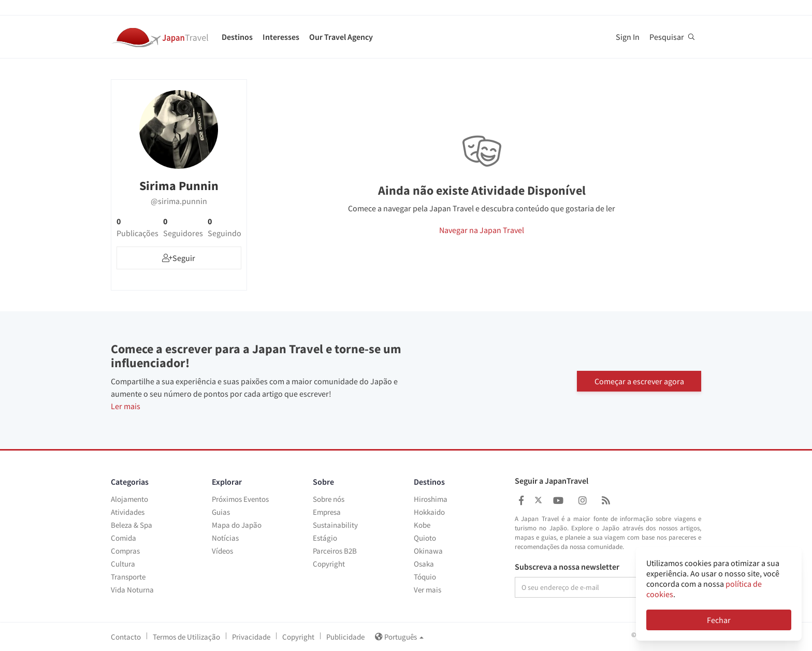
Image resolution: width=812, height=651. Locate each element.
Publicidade (345, 637)
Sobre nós (329, 499)
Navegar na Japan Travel (482, 230)
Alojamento (129, 499)
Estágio (325, 538)
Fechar (719, 620)
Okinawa (428, 551)
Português (399, 637)
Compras (125, 551)
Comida (124, 538)
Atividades (128, 512)
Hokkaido (429, 512)
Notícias (225, 538)
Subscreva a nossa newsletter (567, 567)
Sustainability (335, 525)
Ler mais (126, 406)
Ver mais (427, 590)
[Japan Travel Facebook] (521, 501)
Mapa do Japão (237, 525)
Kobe (422, 525)
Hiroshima (431, 499)
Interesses (281, 37)
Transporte (128, 577)
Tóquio (425, 577)
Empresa (327, 512)
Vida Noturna (132, 590)
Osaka (424, 564)
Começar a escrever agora (639, 380)
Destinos (237, 37)
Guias (221, 512)
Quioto (425, 538)
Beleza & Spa (132, 525)
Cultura (123, 564)
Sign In (628, 37)
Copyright (329, 564)
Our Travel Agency (341, 37)
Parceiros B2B (335, 551)
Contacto (126, 637)
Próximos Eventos (240, 499)
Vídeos (222, 551)
